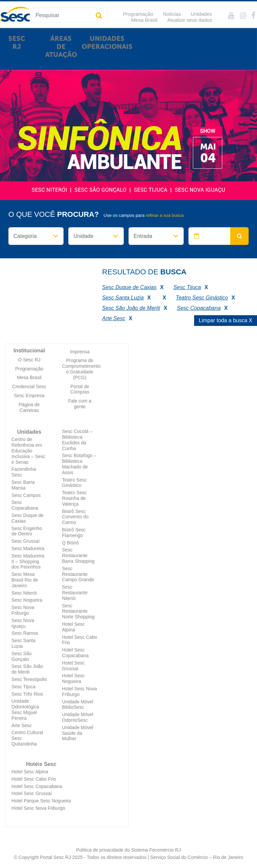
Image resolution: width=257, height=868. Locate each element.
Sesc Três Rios (27, 694)
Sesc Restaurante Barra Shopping (78, 555)
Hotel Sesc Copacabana (75, 653)
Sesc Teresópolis (29, 679)
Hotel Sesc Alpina (73, 627)
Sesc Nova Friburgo (23, 610)
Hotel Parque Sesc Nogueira (41, 801)
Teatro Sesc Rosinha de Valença (74, 498)
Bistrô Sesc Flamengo (74, 533)
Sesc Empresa (29, 396)
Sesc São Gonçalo (21, 656)
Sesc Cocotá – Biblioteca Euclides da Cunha (77, 440)
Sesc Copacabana (25, 505)
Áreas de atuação (61, 47)
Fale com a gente (80, 404)
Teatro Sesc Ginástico (74, 483)
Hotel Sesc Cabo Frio (34, 779)
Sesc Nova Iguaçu (23, 623)
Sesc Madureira (28, 548)
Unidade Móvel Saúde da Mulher (77, 733)
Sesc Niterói (24, 593)
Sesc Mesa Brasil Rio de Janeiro (25, 580)
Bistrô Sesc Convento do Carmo (75, 517)
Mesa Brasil (144, 20)
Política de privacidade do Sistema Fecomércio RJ (129, 850)
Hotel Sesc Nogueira (73, 678)
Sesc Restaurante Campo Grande (78, 574)
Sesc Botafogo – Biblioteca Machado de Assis (79, 464)
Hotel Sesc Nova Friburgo (38, 808)
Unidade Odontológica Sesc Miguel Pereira (25, 709)
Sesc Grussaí (25, 541)
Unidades (201, 14)
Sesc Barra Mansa (23, 485)
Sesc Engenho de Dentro (27, 531)
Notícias (172, 14)
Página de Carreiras (29, 407)
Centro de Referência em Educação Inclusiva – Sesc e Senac (28, 451)
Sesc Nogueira (27, 600)
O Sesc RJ (29, 360)
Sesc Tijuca (23, 687)
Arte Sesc (22, 725)
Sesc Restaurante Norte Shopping (78, 611)
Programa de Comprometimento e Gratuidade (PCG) (81, 369)
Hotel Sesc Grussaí (73, 666)
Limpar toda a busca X (226, 320)
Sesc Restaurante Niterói (75, 593)
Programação (138, 14)
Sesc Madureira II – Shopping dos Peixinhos (28, 561)
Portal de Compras (80, 389)
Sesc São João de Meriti (27, 669)
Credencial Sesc (29, 386)
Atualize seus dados (190, 20)
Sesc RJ (17, 43)
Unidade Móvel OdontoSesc (77, 717)
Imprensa (80, 352)
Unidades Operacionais (107, 43)
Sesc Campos (26, 495)
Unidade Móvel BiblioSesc (77, 705)
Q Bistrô (70, 543)
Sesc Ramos (25, 633)
